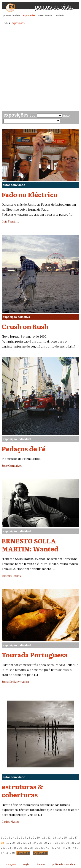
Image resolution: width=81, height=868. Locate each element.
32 (78, 843)
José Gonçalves (12, 466)
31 (73, 843)
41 (47, 848)
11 (44, 838)
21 (19, 843)
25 (40, 843)
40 (42, 848)
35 (15, 848)
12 (49, 838)
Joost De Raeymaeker (16, 682)
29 (62, 843)
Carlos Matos (10, 822)
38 (31, 848)
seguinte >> (40, 853)
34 (9, 848)
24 (35, 843)
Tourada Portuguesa (35, 655)
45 (69, 848)
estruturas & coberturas (22, 791)
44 (64, 848)
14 (60, 838)
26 (46, 843)
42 (53, 848)
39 (37, 848)
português (11, 864)
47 (2, 853)
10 (38, 838)
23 (29, 843)
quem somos (45, 15)
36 (20, 848)
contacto (60, 15)
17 (76, 838)
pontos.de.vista (12, 15)
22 (24, 843)
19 (8, 843)
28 (56, 843)
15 (65, 838)
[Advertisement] (40, 69)
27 (51, 843)
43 (58, 848)
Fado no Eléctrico (30, 194)
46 (74, 848)
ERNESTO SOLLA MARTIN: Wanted (30, 545)
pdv (6, 23)
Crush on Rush (25, 326)
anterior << (23, 853)
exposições (29, 15)
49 (13, 853)
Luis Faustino (10, 222)
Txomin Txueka (12, 576)
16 (71, 838)
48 (8, 853)
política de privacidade (64, 864)
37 (26, 848)
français (41, 864)
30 (67, 843)
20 (13, 843)
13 (55, 838)
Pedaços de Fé (24, 449)
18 (2, 843)
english (27, 864)
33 (4, 848)
